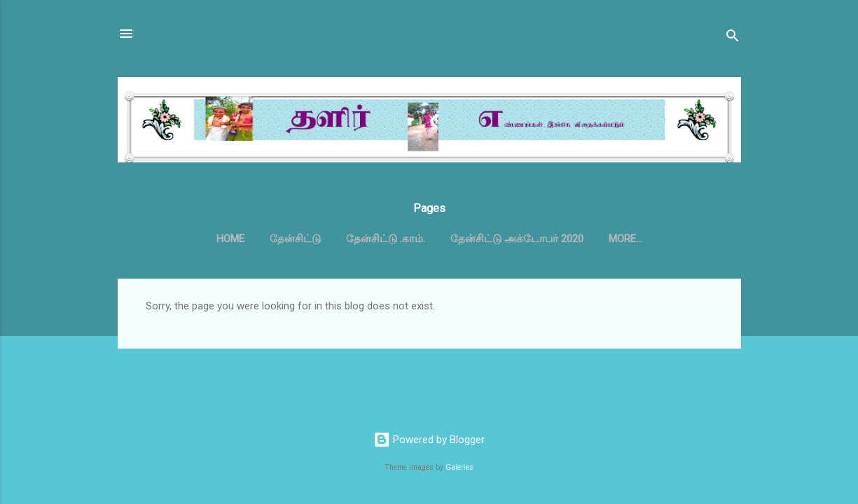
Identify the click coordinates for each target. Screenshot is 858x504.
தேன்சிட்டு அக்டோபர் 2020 (517, 239)
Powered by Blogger (429, 440)
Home (230, 239)
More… (625, 239)
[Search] (733, 38)
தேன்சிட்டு (295, 239)
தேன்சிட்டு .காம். (386, 239)
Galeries (459, 467)
